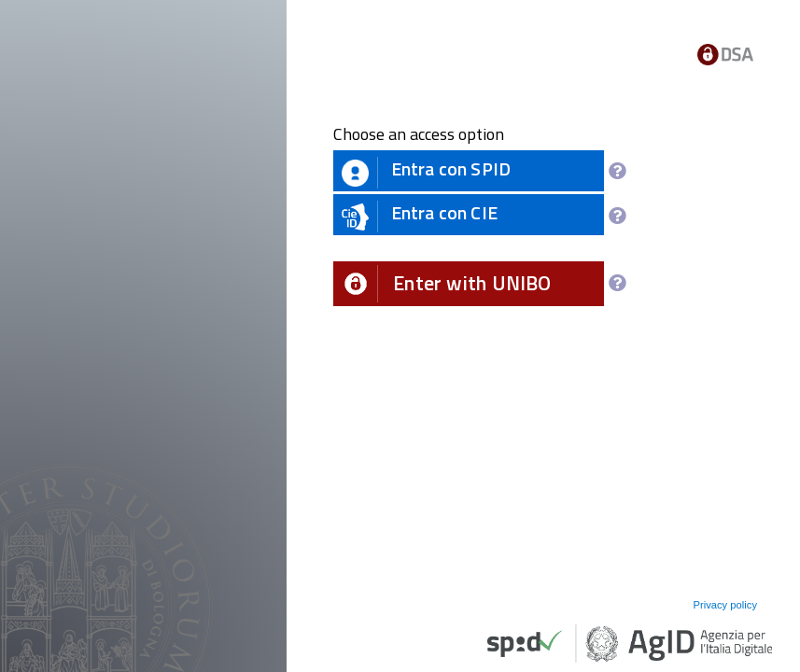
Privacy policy (725, 605)
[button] (469, 284)
